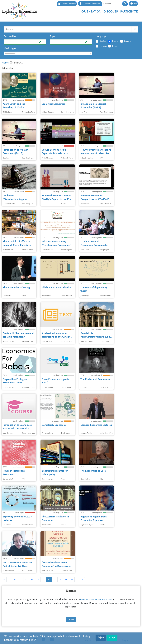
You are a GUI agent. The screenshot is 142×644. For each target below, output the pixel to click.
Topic (53, 36)
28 (60, 580)
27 (55, 580)
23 (32, 580)
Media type (10, 49)
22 (26, 580)
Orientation (91, 12)
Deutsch (103, 41)
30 (72, 580)
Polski (115, 46)
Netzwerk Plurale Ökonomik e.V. (97, 600)
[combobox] (48, 53)
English (116, 41)
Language (101, 36)
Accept (112, 638)
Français (103, 46)
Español (128, 41)
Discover (111, 12)
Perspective (10, 36)
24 (38, 580)
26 (49, 580)
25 (43, 580)
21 (21, 580)
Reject (101, 638)
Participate (129, 12)
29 (66, 580)
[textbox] (48, 54)
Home (5, 63)
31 (77, 580)
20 (15, 580)
